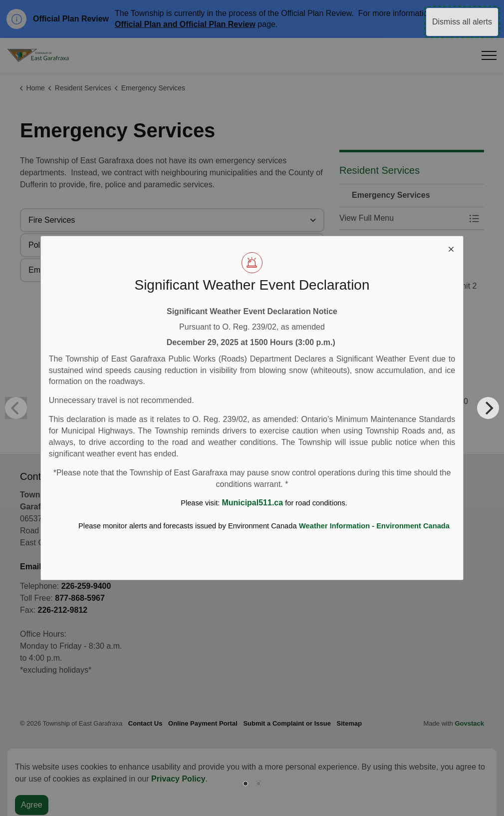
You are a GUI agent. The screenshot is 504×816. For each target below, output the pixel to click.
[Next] (488, 408)
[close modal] (451, 248)
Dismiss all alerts (462, 22)
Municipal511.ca (252, 503)
